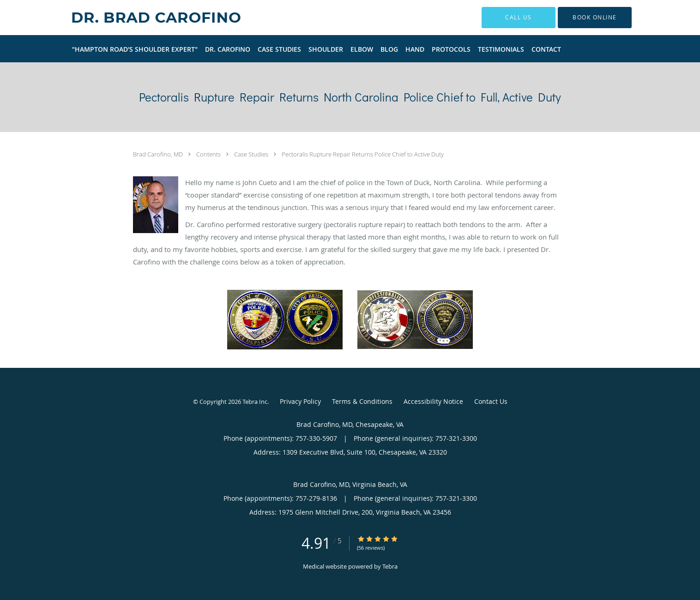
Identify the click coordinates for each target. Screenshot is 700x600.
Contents (209, 154)
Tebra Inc (255, 402)
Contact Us (491, 401)
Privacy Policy (300, 401)
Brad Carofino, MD (159, 154)
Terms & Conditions (362, 401)
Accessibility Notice (433, 401)
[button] (595, 18)
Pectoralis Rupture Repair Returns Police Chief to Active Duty (363, 154)
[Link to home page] (142, 18)
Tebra (390, 566)
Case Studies (252, 154)
